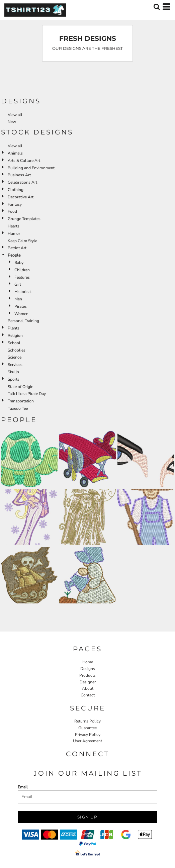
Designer (88, 682)
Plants (14, 328)
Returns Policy (87, 721)
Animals (15, 153)
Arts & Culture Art (24, 161)
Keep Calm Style (22, 241)
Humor (14, 233)
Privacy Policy (88, 735)
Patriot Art (17, 248)
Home (88, 662)
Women (21, 314)
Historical (23, 292)
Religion (15, 335)
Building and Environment (31, 168)
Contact (88, 695)
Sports (14, 379)
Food (12, 211)
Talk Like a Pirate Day (27, 394)
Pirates (21, 306)
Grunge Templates (24, 219)
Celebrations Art (22, 182)
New (12, 122)
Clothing (16, 190)
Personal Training (23, 321)
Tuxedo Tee (18, 408)
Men (18, 299)
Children (22, 270)
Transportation (21, 401)
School (14, 343)
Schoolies (17, 350)
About (88, 688)
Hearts (14, 226)
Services (15, 365)
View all (15, 115)
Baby (19, 263)
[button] (157, 7)
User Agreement (87, 741)
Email (23, 787)
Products (87, 675)
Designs (88, 669)
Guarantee (87, 728)
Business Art (19, 175)
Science (15, 357)
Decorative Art (21, 197)
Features (22, 277)
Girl (18, 284)
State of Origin (21, 387)
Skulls (13, 372)
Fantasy (15, 204)
